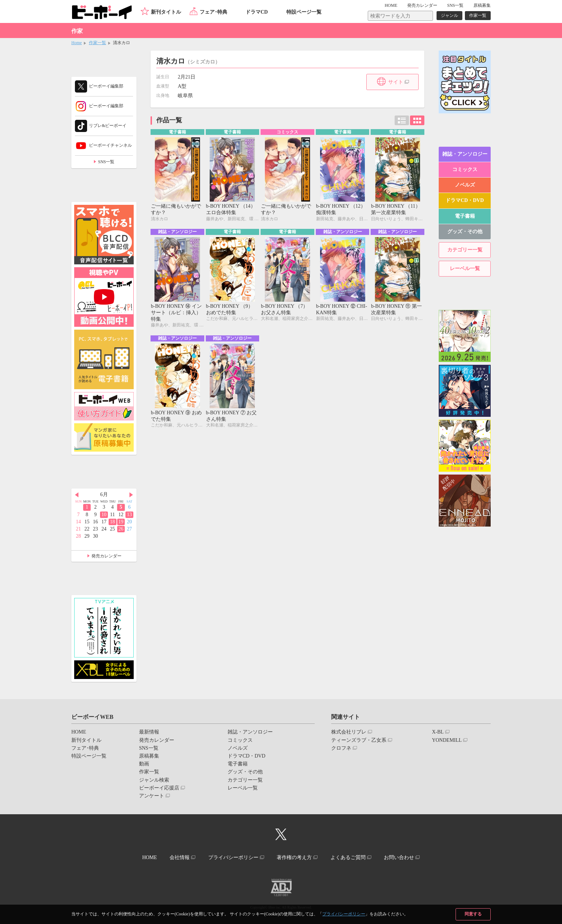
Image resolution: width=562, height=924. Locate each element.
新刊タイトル (166, 12)
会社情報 (180, 857)
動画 (144, 764)
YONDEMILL (447, 740)
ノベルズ (465, 185)
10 (104, 515)
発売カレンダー (106, 556)
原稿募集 (482, 5)
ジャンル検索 (154, 780)
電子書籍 (465, 216)
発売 (422, 5)
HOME (391, 5)
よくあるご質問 (348, 857)
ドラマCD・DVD (465, 200)
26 (121, 529)
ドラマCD (257, 12)
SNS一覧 (455, 5)
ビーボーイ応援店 (159, 788)
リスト (402, 120)
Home (77, 43)
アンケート (152, 796)
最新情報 (149, 732)
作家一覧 (478, 15)
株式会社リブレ (349, 732)
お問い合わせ (399, 857)
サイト (396, 82)
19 (121, 522)
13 (129, 515)
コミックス (465, 169)
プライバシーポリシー (344, 914)
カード (417, 120)
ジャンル (449, 15)
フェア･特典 (213, 12)
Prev (77, 495)
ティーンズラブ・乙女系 (359, 740)
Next (131, 495)
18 (113, 522)
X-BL (438, 732)
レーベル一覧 (465, 268)
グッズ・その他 (465, 232)
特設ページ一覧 (304, 12)
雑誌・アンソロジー (465, 154)
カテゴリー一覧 (465, 250)
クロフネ (341, 748)
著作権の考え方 (294, 857)
